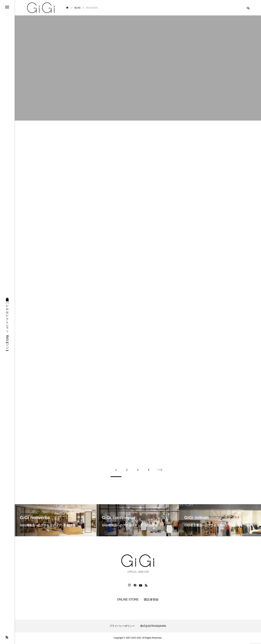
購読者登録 (151, 600)
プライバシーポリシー (122, 627)
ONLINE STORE (128, 600)
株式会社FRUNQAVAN (153, 627)
